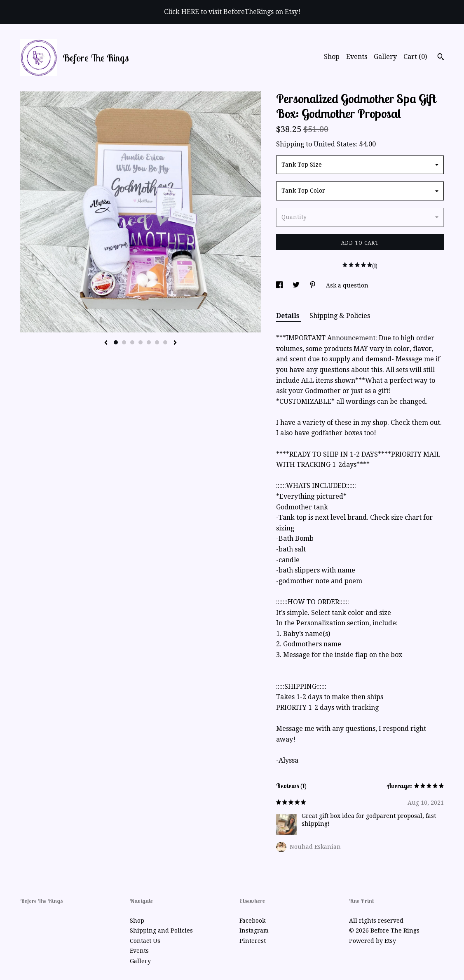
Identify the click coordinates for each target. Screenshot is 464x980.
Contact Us (145, 941)
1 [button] (116, 342)
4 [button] (141, 342)
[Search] (441, 58)
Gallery (385, 57)
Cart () (415, 57)
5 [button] (149, 342)
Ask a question (347, 285)
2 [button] (124, 342)
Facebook (252, 921)
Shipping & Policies (340, 316)
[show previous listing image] (106, 343)
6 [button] (157, 342)
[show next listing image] (175, 343)
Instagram (254, 931)
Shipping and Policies (161, 931)
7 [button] (165, 342)
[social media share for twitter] (297, 285)
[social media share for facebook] (280, 285)
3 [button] (132, 342)
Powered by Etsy (373, 941)
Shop (332, 57)
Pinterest (253, 941)
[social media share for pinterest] (314, 285)
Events (357, 57)
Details (289, 316)
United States (335, 144)
